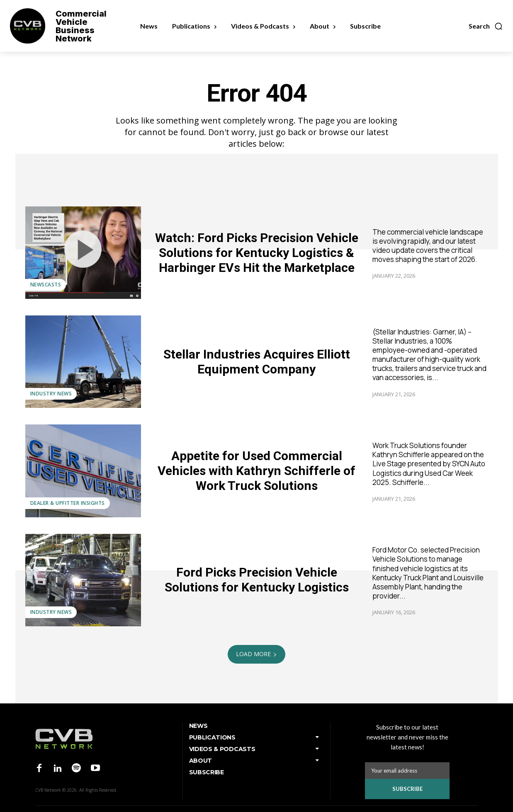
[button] (486, 26)
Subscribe (407, 789)
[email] (407, 771)
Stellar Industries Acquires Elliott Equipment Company (257, 362)
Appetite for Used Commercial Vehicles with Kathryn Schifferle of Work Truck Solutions (256, 471)
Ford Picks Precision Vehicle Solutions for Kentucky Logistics (257, 580)
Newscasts (46, 285)
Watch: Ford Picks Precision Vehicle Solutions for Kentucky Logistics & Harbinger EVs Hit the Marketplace (257, 253)
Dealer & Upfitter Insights (68, 503)
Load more (256, 654)
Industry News (51, 394)
